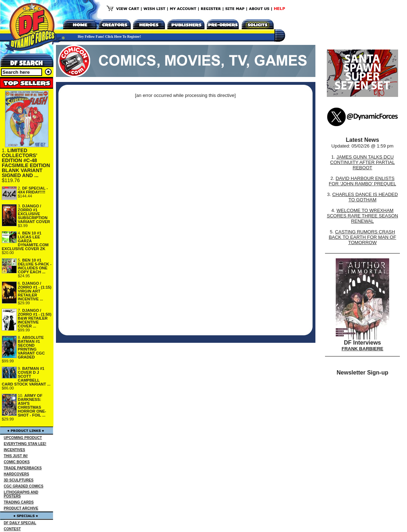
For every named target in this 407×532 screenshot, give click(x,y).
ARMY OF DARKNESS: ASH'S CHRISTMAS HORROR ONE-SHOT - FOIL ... (32, 405)
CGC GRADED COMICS (24, 486)
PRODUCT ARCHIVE (21, 508)
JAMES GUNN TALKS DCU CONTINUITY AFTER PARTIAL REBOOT (362, 162)
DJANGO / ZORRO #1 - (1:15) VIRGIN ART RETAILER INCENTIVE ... (35, 291)
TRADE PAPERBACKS (23, 468)
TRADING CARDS (19, 502)
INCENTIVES (15, 450)
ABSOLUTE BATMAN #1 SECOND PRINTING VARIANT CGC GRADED (31, 347)
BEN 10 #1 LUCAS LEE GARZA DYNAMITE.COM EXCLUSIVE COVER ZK (25, 241)
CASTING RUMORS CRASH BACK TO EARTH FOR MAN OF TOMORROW (362, 237)
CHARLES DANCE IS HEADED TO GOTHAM (365, 197)
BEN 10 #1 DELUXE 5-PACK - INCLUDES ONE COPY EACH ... (35, 266)
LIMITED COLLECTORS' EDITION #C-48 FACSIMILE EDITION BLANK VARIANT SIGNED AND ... (26, 163)
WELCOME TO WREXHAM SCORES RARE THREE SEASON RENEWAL (362, 216)
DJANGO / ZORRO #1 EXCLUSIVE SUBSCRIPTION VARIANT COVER (34, 214)
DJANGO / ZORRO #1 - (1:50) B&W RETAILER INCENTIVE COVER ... (35, 318)
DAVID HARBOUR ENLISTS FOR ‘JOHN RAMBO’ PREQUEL (363, 181)
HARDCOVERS (17, 474)
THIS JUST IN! (16, 456)
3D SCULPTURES (19, 480)
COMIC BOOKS (17, 462)
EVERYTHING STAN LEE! (25, 444)
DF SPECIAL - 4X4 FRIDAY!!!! (33, 190)
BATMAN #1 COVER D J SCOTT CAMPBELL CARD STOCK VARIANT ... (26, 376)
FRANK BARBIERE (363, 349)
